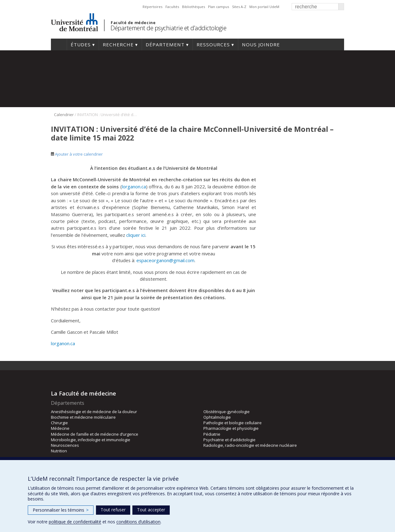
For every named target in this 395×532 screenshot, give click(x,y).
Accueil (59, 44)
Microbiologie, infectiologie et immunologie (91, 440)
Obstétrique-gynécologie (227, 412)
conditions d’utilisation (138, 522)
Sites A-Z (239, 7)
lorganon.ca (134, 186)
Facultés (172, 7)
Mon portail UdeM (264, 7)
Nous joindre (261, 44)
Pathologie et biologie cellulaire (233, 423)
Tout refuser (113, 510)
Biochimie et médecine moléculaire (83, 417)
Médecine (60, 428)
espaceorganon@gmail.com (165, 260)
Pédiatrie (212, 434)
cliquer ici (136, 235)
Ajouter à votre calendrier (77, 154)
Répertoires (152, 7)
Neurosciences (65, 445)
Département (165, 44)
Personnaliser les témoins (61, 510)
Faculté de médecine (133, 23)
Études (81, 44)
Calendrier (64, 115)
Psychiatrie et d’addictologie (229, 440)
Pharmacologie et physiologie (231, 428)
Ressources (213, 44)
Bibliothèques (193, 7)
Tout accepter (151, 510)
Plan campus (218, 7)
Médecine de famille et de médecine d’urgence (95, 434)
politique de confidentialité (75, 522)
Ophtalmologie (217, 417)
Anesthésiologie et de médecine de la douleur (94, 412)
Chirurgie (59, 423)
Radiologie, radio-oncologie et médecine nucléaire (250, 445)
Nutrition (59, 451)
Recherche (118, 44)
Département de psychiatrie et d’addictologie (168, 28)
